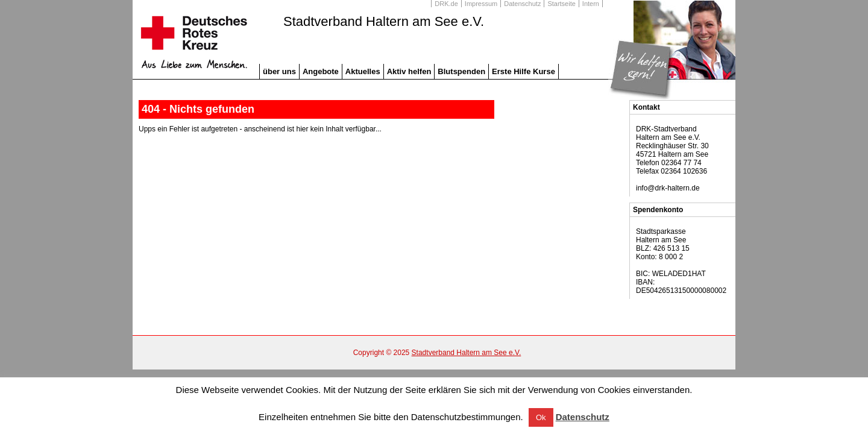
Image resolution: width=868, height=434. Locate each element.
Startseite (561, 4)
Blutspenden (461, 71)
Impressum (481, 4)
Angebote (321, 71)
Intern (591, 4)
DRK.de (446, 4)
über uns (279, 71)
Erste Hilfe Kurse (524, 71)
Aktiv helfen (409, 71)
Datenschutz (522, 4)
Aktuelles (363, 71)
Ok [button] (541, 417)
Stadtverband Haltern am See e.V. (384, 22)
